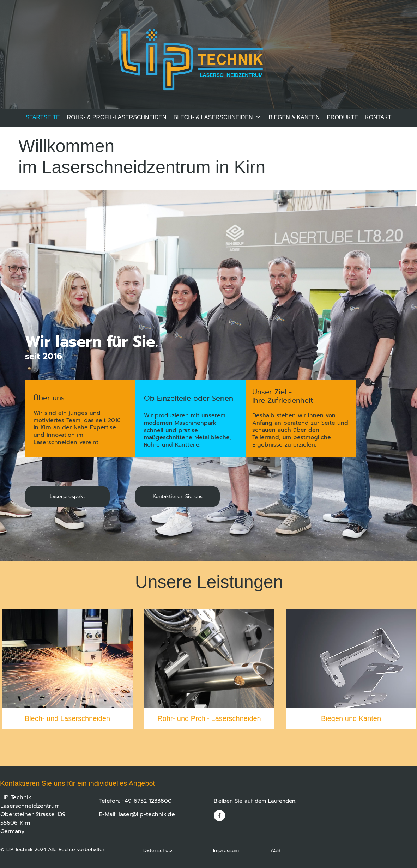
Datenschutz (178, 851)
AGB (276, 851)
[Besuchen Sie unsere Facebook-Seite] (219, 815)
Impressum (242, 851)
